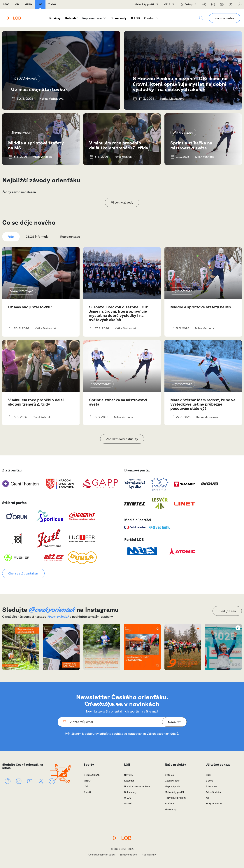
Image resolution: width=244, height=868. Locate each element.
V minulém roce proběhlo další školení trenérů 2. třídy (119, 145)
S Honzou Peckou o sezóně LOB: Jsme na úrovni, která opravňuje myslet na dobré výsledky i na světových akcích (180, 84)
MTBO (28, 4)
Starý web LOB (214, 804)
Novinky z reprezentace (137, 786)
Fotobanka (211, 786)
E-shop (189, 4)
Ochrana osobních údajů (101, 855)
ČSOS (6, 4)
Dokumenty (119, 18)
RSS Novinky (149, 855)
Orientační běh (92, 775)
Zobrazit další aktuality (122, 439)
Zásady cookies (128, 855)
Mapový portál (173, 786)
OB (17, 4)
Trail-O (52, 4)
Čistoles (169, 775)
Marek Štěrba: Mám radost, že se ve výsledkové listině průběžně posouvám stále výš (203, 404)
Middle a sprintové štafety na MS (36, 145)
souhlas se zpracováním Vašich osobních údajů (145, 734)
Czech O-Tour (172, 781)
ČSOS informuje (26, 78)
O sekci (149, 18)
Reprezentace (92, 18)
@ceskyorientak (52, 609)
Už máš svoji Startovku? (39, 89)
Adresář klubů (213, 792)
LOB (40, 4)
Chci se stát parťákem (23, 573)
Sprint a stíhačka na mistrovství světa (191, 145)
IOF (207, 798)
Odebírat (174, 722)
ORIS (167, 4)
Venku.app (171, 809)
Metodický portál (144, 4)
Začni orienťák (224, 18)
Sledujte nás (227, 611)
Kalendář (72, 18)
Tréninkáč (170, 804)
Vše (11, 237)
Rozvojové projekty (176, 798)
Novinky (55, 18)
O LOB (135, 18)
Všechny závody (122, 202)
